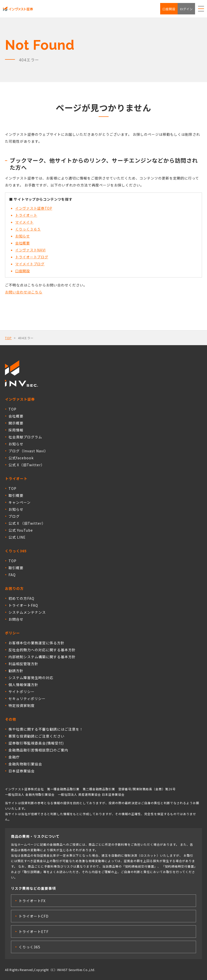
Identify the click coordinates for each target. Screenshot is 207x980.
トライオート (26, 215)
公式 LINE (17, 537)
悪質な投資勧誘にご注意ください (36, 736)
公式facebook (21, 458)
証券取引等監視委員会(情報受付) (36, 743)
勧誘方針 (16, 671)
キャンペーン (20, 502)
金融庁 (14, 757)
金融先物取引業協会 (25, 764)
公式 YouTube (21, 530)
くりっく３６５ (28, 229)
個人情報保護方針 (23, 685)
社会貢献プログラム (25, 437)
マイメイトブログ (30, 264)
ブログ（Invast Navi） (28, 451)
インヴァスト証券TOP (34, 208)
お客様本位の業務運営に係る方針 (36, 643)
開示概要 (16, 423)
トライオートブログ (32, 257)
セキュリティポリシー (27, 699)
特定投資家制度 (22, 705)
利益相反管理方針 (23, 664)
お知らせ (23, 236)
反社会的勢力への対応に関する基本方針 (42, 650)
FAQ (12, 575)
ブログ (14, 516)
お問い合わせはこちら (24, 292)
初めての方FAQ (21, 598)
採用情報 (16, 430)
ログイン (186, 9)
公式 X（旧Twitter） (27, 465)
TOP (8, 338)
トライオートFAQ (23, 605)
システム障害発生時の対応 (31, 678)
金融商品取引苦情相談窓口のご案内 (38, 750)
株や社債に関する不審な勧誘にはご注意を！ (46, 729)
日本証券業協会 (22, 771)
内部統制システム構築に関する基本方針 (42, 657)
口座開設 (169, 9)
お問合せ (16, 619)
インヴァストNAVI (30, 250)
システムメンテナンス (27, 612)
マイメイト (24, 222)
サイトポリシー (22, 692)
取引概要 (16, 495)
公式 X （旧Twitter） (27, 523)
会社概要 (23, 243)
